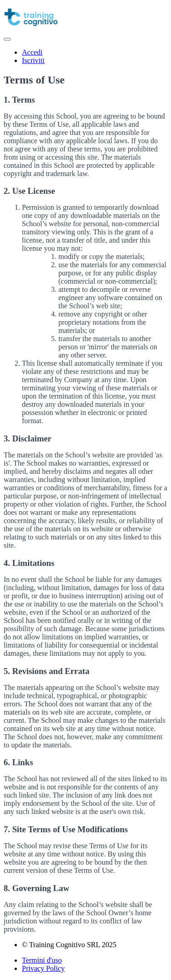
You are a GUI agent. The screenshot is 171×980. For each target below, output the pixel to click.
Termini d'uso (42, 960)
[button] (7, 39)
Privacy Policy (43, 968)
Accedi (32, 52)
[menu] (85, 57)
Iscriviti (33, 60)
